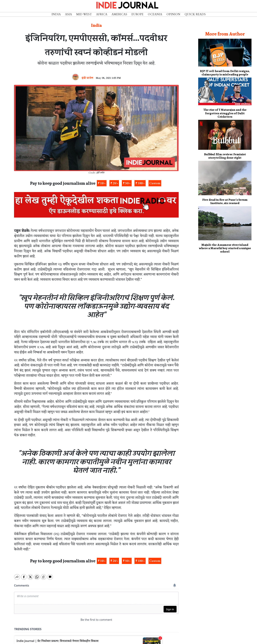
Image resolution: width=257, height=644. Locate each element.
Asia (68, 14)
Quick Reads (195, 14)
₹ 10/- (102, 183)
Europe (137, 14)
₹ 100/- (140, 183)
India (56, 14)
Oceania (155, 14)
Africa (102, 14)
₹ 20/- (114, 183)
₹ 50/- (127, 183)
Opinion (173, 14)
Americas (119, 14)
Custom (155, 183)
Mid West (84, 14)
